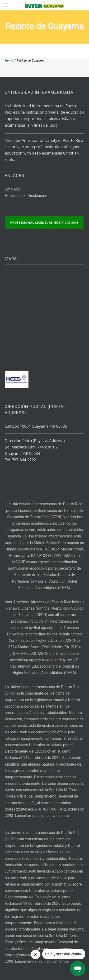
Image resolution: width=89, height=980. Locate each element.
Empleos (12, 189)
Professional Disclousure (26, 196)
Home (9, 60)
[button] (6, 5)
